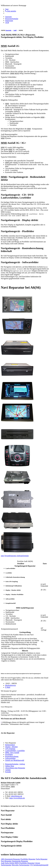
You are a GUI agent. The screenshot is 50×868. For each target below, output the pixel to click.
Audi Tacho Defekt (8, 863)
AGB (7, 23)
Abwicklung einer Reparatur (15, 768)
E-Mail (8, 688)
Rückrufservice (11, 686)
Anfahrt (8, 770)
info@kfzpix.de (17, 796)
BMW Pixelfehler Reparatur (24, 863)
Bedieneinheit (10, 745)
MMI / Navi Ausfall (12, 753)
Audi (15, 30)
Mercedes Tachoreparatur (21, 865)
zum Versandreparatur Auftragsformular (15, 556)
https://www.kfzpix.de (17, 798)
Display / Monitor (11, 747)
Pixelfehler (9, 755)
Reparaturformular (12, 19)
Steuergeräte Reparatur (20, 861)
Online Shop (10, 766)
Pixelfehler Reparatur (28, 859)
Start (7, 9)
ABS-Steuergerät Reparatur (10, 859)
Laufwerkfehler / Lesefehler (15, 751)
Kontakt (8, 772)
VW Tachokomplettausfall (39, 865)
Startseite (8, 17)
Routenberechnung (12, 757)
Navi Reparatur (6, 861)
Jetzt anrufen (11, 11)
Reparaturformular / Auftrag (15, 764)
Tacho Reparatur (42, 859)
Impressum (9, 21)
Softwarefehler (10, 759)
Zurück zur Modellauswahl (15, 761)
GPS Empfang (10, 749)
